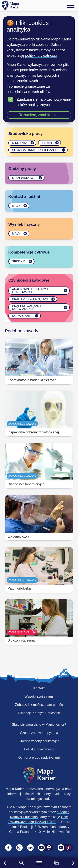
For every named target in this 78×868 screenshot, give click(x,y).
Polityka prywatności (39, 749)
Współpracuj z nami (39, 696)
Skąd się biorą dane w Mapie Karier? (39, 725)
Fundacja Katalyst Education (39, 713)
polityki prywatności (41, 55)
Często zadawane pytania (39, 733)
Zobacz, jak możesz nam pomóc (39, 705)
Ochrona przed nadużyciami (39, 758)
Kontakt (39, 688)
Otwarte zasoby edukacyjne (39, 741)
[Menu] (71, 6)
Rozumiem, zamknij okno (39, 115)
